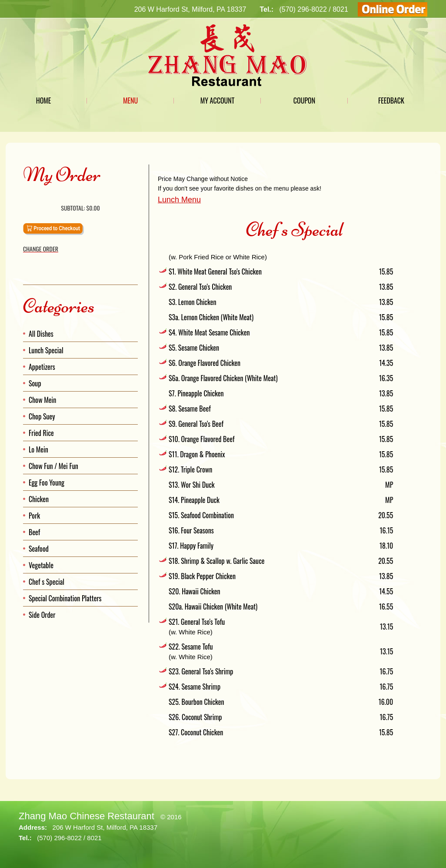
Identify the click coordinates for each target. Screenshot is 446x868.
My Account (218, 101)
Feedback (391, 101)
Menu (130, 101)
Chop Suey (42, 416)
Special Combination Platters (65, 598)
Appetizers (42, 367)
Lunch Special (46, 350)
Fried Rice (41, 433)
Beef (34, 532)
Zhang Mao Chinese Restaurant (87, 816)
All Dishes (41, 334)
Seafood (39, 549)
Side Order (42, 615)
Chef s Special (47, 582)
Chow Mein (42, 400)
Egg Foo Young (47, 483)
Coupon (304, 101)
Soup (35, 383)
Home (44, 101)
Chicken (39, 499)
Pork (34, 516)
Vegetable (41, 565)
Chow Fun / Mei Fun (53, 466)
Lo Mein (38, 449)
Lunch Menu (179, 200)
